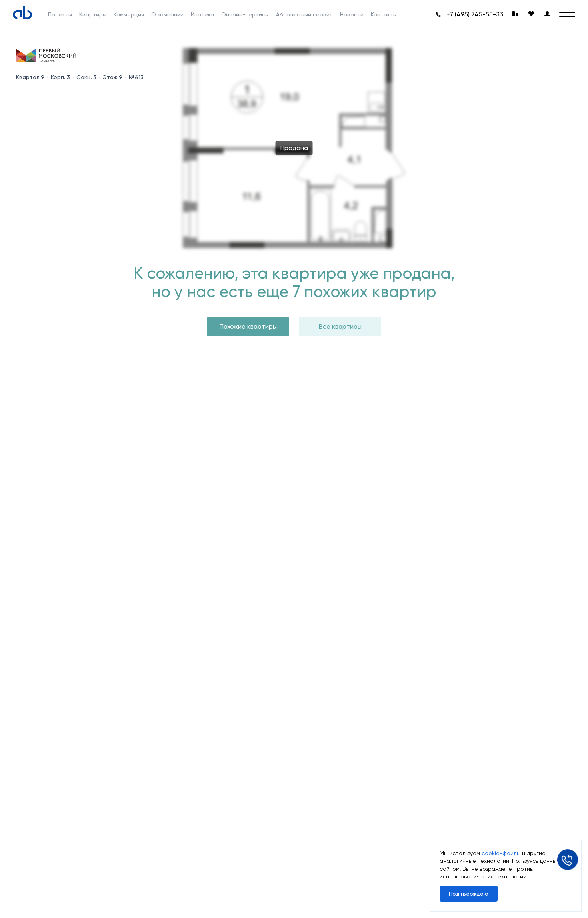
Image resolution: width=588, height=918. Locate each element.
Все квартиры (340, 326)
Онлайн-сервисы (245, 14)
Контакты (384, 14)
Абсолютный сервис (304, 14)
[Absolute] (22, 13)
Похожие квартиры (248, 326)
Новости (352, 14)
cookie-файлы (501, 853)
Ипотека (202, 14)
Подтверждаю (469, 894)
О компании (167, 14)
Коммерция (129, 14)
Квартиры (93, 14)
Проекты (60, 14)
